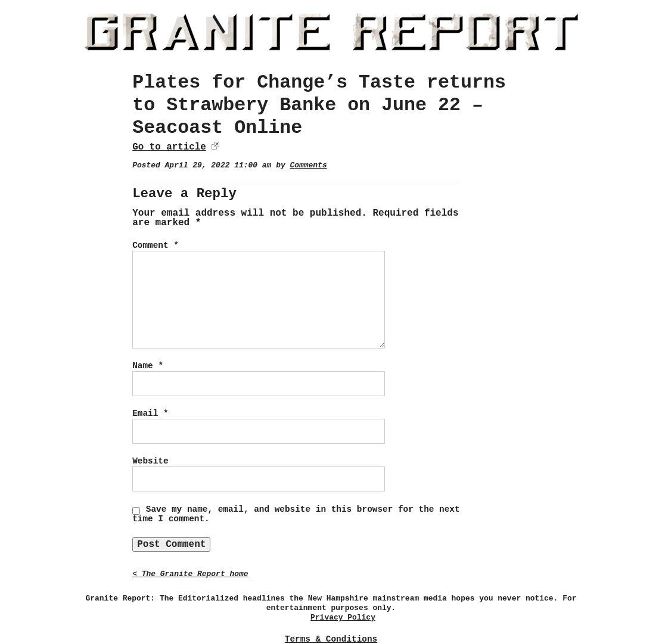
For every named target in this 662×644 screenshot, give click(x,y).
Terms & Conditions (331, 639)
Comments (308, 165)
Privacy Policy (343, 617)
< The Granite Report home (190, 574)
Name (148, 366)
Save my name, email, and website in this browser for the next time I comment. (296, 514)
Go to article (169, 147)
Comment (156, 245)
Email (150, 413)
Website (150, 461)
